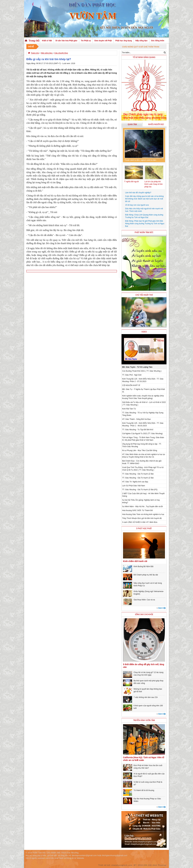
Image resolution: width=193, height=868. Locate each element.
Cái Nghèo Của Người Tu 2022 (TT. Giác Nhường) (142, 434)
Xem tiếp (162, 608)
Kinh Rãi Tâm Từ (129, 409)
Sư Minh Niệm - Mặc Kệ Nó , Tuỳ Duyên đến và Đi (142, 507)
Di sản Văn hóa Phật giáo (66, 41)
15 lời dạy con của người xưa (137, 205)
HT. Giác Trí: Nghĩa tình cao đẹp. (135, 482)
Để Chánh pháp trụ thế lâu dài (146, 575)
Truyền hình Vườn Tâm (144, 720)
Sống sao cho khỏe (144, 614)
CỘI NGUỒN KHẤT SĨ (131, 385)
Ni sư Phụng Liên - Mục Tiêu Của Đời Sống (140, 450)
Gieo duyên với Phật (103, 41)
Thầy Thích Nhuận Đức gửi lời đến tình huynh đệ (142, 518)
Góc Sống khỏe (158, 41)
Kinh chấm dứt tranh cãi (135, 561)
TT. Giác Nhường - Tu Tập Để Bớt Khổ (138, 430)
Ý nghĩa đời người (131, 182)
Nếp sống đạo (141, 41)
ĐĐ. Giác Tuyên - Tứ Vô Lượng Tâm (137, 367)
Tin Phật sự (86, 41)
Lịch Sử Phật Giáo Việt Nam (134, 486)
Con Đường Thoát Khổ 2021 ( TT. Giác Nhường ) (142, 371)
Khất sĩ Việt (47, 41)
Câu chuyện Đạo (61, 53)
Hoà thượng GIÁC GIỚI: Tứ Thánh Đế (137, 510)
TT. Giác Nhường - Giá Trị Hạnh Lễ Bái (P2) (140, 490)
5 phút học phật (144, 528)
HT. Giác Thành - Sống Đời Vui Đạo (136, 419)
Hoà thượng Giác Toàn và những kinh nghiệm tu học (143, 514)
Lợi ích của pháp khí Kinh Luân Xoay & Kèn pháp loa (154, 184)
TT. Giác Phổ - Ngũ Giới (132, 375)
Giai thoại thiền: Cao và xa (144, 600)
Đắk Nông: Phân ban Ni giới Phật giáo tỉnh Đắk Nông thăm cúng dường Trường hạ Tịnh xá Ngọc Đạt (145, 224)
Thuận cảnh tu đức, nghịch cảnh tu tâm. (140, 160)
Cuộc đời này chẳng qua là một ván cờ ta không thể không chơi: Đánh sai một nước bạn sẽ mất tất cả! (144, 199)
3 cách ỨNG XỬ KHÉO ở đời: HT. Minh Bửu (140, 522)
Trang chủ (34, 41)
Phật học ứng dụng (124, 41)
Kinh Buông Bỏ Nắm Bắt (143, 566)
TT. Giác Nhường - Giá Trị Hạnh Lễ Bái (138, 474)
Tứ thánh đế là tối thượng (144, 790)
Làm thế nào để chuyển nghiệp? (138, 193)
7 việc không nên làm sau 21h (146, 697)
